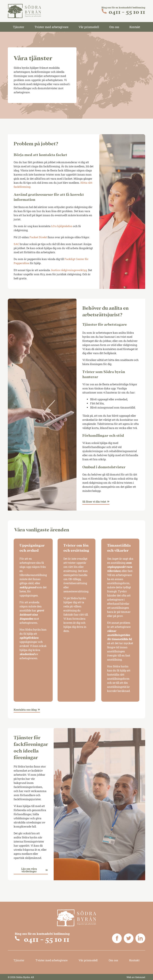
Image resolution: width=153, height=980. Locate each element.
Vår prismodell (89, 27)
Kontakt (135, 27)
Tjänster (19, 27)
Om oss (114, 27)
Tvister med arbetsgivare (52, 27)
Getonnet (140, 977)
